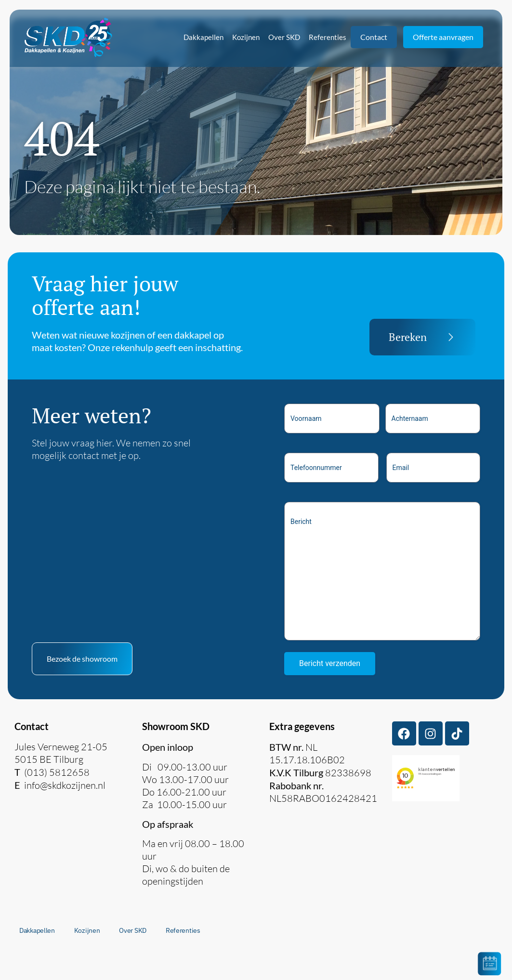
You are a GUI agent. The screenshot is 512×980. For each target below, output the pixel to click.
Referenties (328, 37)
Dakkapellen (203, 37)
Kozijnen (246, 37)
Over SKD (284, 37)
